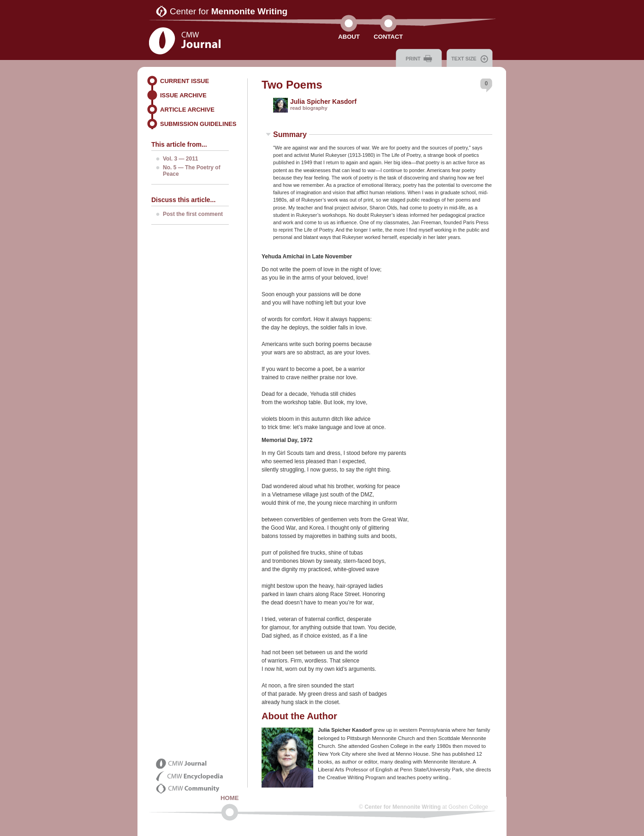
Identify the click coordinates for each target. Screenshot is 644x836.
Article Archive (187, 110)
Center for (229, 11)
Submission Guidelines (198, 124)
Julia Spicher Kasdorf (323, 102)
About (349, 37)
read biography (309, 108)
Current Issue (185, 81)
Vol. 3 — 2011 (180, 159)
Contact (388, 37)
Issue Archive (183, 95)
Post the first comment (193, 214)
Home (230, 798)
